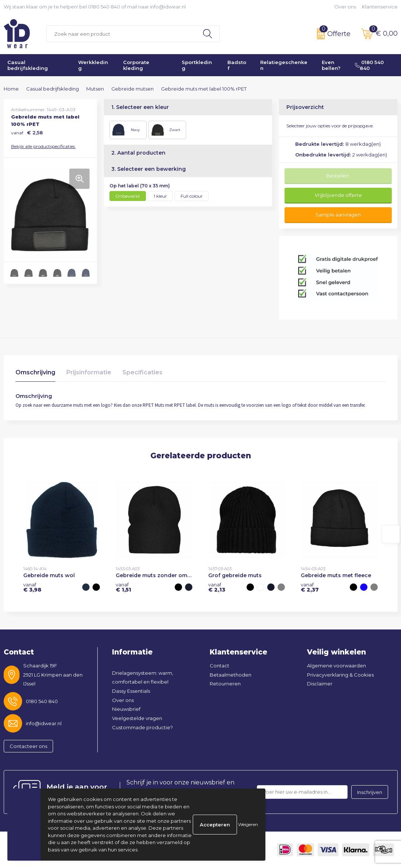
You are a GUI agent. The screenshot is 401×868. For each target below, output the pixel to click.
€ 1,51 (123, 587)
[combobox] (121, 34)
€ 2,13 (217, 587)
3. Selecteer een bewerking (149, 169)
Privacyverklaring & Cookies (340, 675)
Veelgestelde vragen (137, 718)
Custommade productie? (142, 727)
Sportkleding (197, 65)
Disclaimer (320, 684)
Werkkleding (93, 65)
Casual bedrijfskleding (28, 65)
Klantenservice (380, 7)
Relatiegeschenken (284, 65)
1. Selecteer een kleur (140, 107)
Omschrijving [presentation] (35, 372)
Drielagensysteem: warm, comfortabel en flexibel (143, 678)
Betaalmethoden (231, 675)
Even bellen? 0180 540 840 (353, 65)
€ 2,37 (310, 587)
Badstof (237, 65)
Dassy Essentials (131, 691)
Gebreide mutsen (132, 89)
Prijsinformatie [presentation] (89, 372)
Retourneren (225, 684)
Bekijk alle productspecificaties (45, 146)
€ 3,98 (32, 587)
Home (11, 89)
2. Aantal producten (138, 153)
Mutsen (95, 89)
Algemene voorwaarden (337, 666)
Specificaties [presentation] (142, 372)
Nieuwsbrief (126, 709)
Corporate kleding (136, 65)
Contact (219, 666)
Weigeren (248, 824)
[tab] (35, 374)
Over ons (345, 7)
